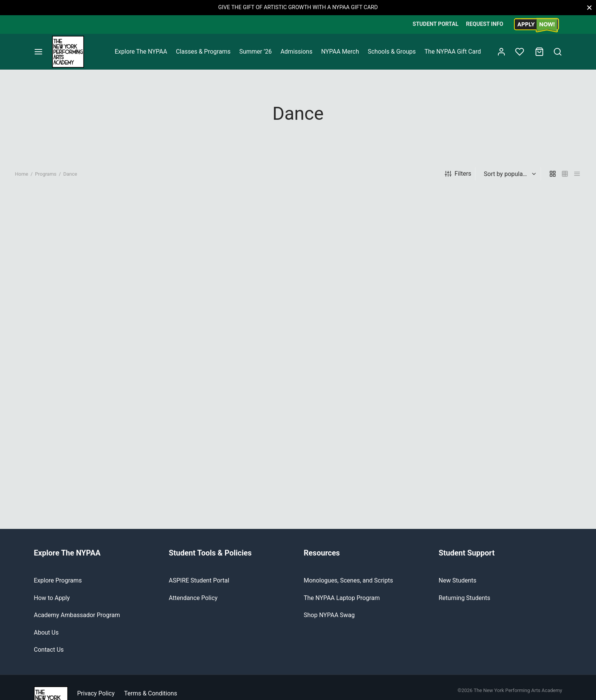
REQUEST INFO (485, 24)
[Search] (558, 52)
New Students (457, 587)
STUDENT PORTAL (436, 24)
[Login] (501, 52)
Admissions (296, 52)
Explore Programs (58, 587)
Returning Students (464, 604)
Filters (458, 180)
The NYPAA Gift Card (453, 52)
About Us (46, 639)
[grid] (553, 180)
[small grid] (565, 180)
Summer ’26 (255, 52)
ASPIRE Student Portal (199, 587)
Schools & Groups (392, 52)
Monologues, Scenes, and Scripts (348, 587)
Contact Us (49, 656)
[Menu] (38, 52)
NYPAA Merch (340, 52)
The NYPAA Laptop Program (342, 604)
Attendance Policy (193, 604)
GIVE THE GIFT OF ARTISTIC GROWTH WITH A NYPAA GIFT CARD (298, 7)
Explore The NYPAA (141, 52)
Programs (46, 180)
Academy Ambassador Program (77, 621)
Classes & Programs (203, 52)
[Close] (589, 7)
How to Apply (52, 604)
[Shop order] (509, 180)
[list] (577, 180)
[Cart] (539, 52)
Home (21, 180)
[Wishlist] (520, 52)
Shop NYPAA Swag (329, 621)
